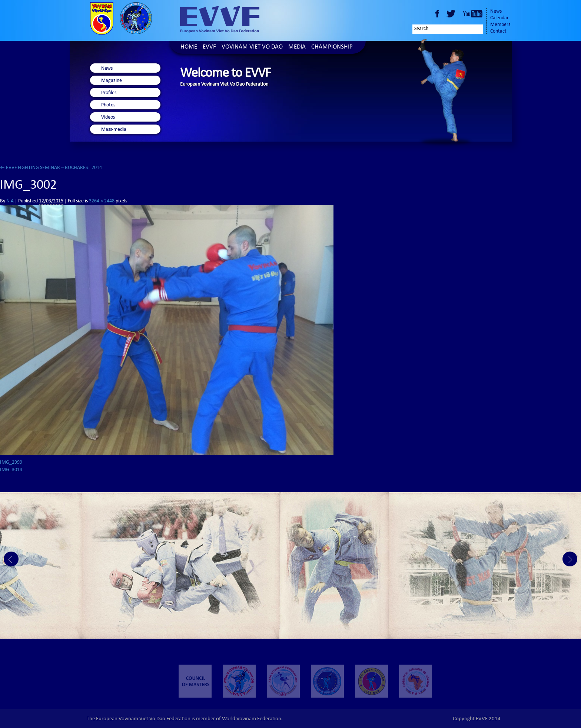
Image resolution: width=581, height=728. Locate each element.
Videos (108, 118)
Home (189, 47)
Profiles (109, 93)
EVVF (209, 47)
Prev (11, 559)
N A (10, 201)
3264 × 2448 (102, 201)
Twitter (452, 14)
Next (570, 559)
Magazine (112, 81)
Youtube (473, 14)
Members (500, 25)
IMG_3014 (11, 470)
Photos (108, 105)
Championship (332, 47)
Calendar (499, 18)
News (496, 11)
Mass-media (114, 130)
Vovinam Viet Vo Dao (252, 47)
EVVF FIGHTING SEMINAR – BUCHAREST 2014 (51, 168)
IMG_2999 (11, 463)
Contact (498, 32)
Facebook (437, 14)
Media (297, 47)
